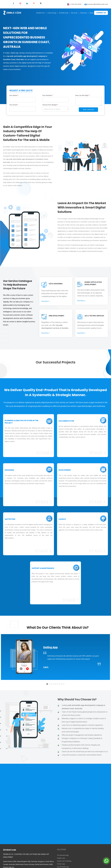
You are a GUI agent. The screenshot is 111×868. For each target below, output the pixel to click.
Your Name (14, 95)
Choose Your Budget (50, 105)
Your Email (14, 105)
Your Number (48, 95)
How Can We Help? (83, 95)
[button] (47, 684)
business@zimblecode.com (98, 4)
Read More (45, 301)
